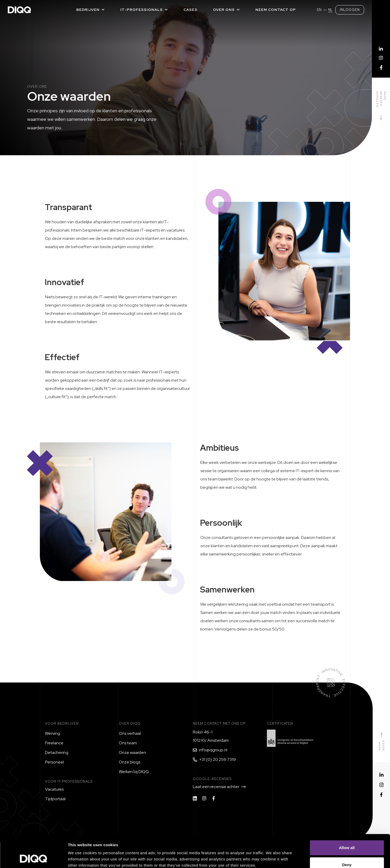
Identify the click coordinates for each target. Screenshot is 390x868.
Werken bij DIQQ (134, 772)
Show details (272, 858)
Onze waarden (132, 752)
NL (330, 10)
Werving (53, 733)
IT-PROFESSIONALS (142, 10)
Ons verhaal (130, 733)
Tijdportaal (55, 799)
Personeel (54, 762)
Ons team (128, 743)
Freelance (54, 743)
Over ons (224, 10)
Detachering (57, 752)
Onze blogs (130, 762)
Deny (347, 834)
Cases (190, 10)
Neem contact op (276, 10)
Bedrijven (88, 10)
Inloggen (350, 10)
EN (319, 10)
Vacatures (54, 789)
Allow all (347, 817)
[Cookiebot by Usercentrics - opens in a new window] (34, 858)
